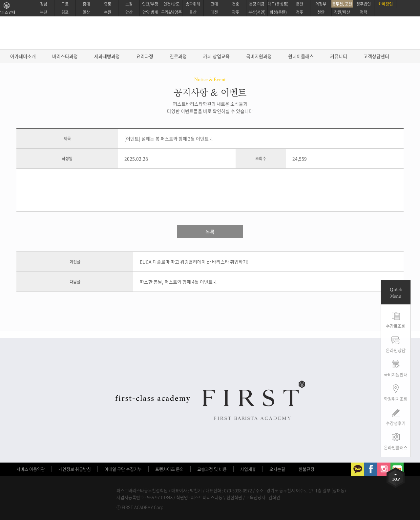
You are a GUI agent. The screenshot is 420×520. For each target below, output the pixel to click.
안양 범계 (150, 12)
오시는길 (277, 469)
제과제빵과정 (107, 56)
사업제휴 (248, 469)
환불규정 (306, 469)
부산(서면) (257, 12)
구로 (65, 4)
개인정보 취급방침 (75, 469)
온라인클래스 (396, 447)
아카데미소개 (23, 56)
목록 (210, 232)
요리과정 (145, 56)
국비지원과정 (259, 56)
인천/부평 (150, 4)
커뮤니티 (339, 56)
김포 (65, 12)
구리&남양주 (171, 12)
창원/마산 (342, 12)
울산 (193, 12)
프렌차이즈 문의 (169, 469)
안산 (129, 12)
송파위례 (193, 4)
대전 (214, 12)
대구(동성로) (278, 4)
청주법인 (364, 4)
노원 (129, 4)
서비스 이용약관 (31, 469)
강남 (44, 4)
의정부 (321, 4)
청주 (300, 12)
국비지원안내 (396, 374)
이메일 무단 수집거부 (123, 469)
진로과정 (178, 56)
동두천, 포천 (342, 4)
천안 (321, 12)
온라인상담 (396, 350)
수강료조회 (396, 326)
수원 (108, 12)
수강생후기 (396, 423)
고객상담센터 (376, 56)
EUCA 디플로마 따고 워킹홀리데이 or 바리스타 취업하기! (194, 262)
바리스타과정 (65, 56)
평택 (364, 12)
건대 (214, 4)
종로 (108, 4)
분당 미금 (257, 4)
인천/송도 (171, 4)
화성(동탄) (278, 12)
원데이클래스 (301, 56)
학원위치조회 (396, 399)
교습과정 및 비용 (212, 469)
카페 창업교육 (216, 56)
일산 (86, 12)
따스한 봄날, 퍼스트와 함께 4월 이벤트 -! (178, 282)
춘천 (300, 4)
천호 (236, 4)
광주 (236, 12)
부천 (44, 12)
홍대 (86, 4)
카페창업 (386, 4)
